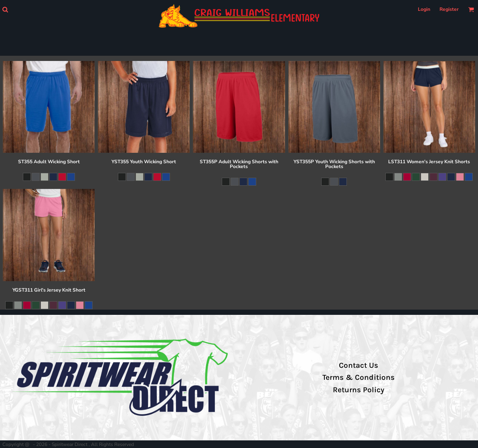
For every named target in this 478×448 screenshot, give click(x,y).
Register (449, 9)
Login (424, 9)
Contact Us (358, 365)
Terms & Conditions (358, 377)
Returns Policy (358, 390)
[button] (5, 9)
